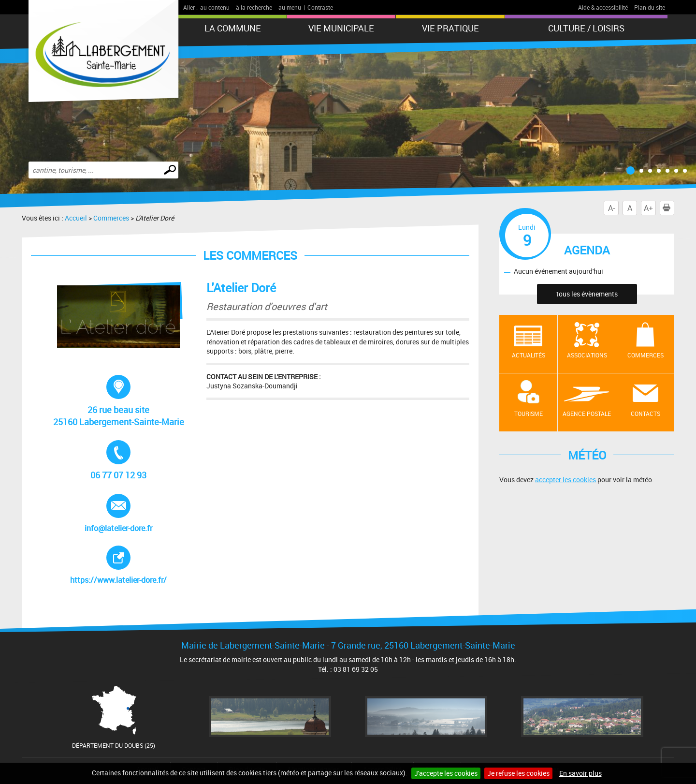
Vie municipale (341, 28)
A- (611, 208)
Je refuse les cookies (518, 773)
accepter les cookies (565, 480)
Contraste (320, 7)
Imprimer (668, 208)
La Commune (233, 28)
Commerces (111, 218)
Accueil (76, 218)
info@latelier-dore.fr (120, 514)
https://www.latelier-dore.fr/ (123, 565)
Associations (587, 355)
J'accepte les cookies (446, 773)
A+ (648, 208)
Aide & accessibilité (603, 7)
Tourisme (529, 414)
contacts (645, 414)
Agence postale (587, 414)
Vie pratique (450, 28)
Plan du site (650, 7)
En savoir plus (580, 773)
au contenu (215, 7)
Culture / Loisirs (586, 28)
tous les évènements (587, 294)
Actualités (529, 355)
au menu (290, 7)
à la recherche (254, 7)
